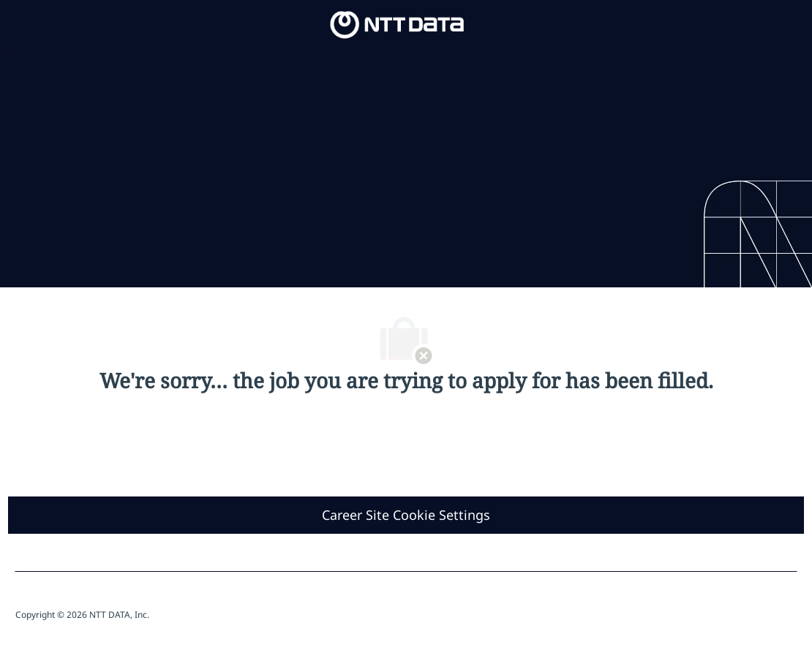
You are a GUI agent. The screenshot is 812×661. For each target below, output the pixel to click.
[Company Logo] (397, 24)
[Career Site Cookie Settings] (406, 515)
